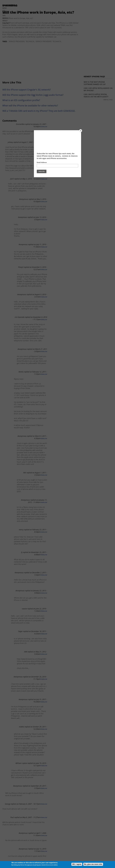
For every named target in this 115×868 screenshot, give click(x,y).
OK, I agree (77, 864)
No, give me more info (93, 864)
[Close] (81, 131)
